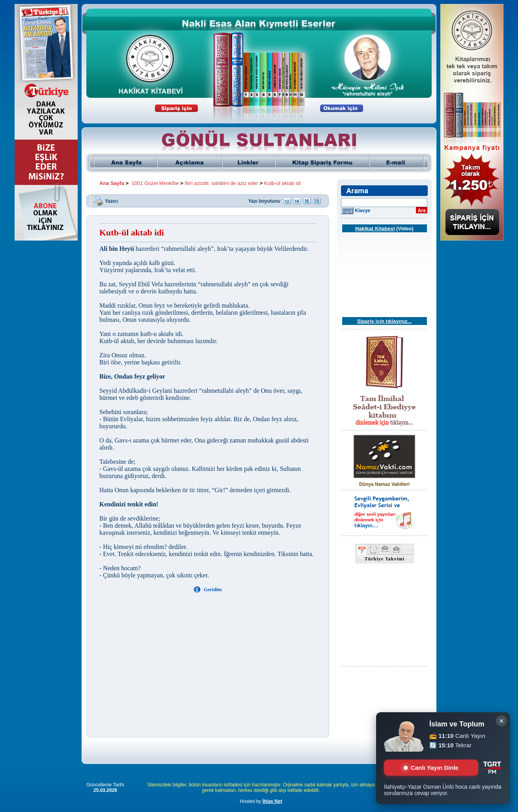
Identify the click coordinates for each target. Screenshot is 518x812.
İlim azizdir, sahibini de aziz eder (222, 183)
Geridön (212, 589)
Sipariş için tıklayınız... (385, 321)
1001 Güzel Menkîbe (155, 183)
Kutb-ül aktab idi (282, 183)
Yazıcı (111, 201)
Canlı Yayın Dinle (431, 768)
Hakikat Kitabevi (375, 229)
